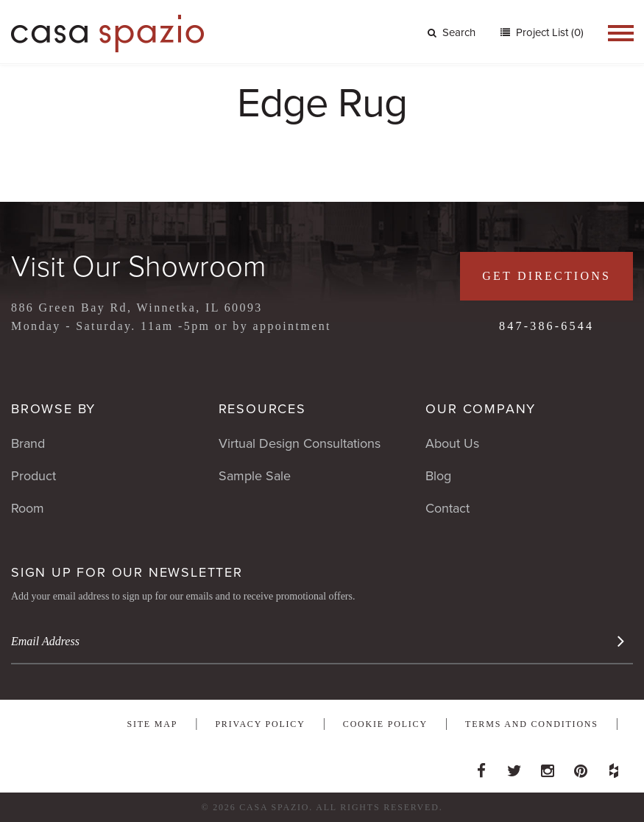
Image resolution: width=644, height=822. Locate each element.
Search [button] (452, 32)
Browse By (53, 409)
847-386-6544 (546, 326)
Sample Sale (255, 476)
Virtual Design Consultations (300, 443)
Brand (28, 443)
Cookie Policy (385, 724)
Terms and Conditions (532, 724)
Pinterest (581, 767)
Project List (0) (548, 32)
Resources (262, 409)
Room (28, 508)
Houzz (614, 767)
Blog (438, 476)
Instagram (548, 767)
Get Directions (546, 276)
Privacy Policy (260, 724)
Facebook (481, 767)
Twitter (514, 767)
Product (33, 476)
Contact (447, 508)
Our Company (481, 409)
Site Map (152, 724)
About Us (452, 443)
